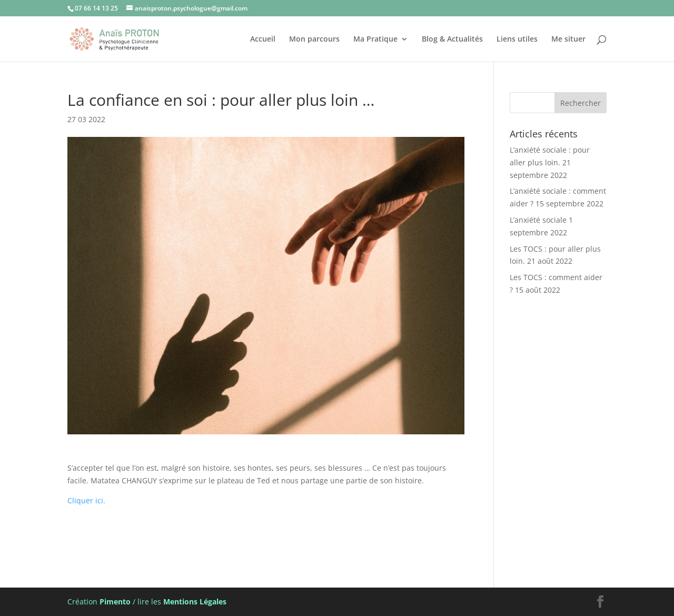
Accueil (263, 39)
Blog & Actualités (452, 39)
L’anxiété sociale (538, 220)
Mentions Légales (195, 602)
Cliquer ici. (87, 500)
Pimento (115, 602)
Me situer (568, 39)
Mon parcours (314, 39)
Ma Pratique (375, 39)
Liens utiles (517, 39)
